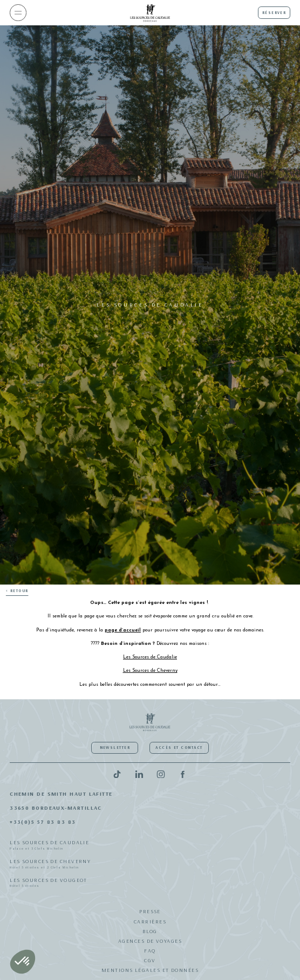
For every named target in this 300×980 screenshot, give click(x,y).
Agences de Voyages (150, 941)
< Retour (17, 591)
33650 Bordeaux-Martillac (56, 808)
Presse (150, 911)
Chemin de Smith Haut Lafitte (61, 794)
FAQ (150, 951)
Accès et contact (179, 748)
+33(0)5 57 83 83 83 (43, 822)
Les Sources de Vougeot (150, 884)
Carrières (150, 922)
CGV (150, 960)
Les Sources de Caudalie (150, 846)
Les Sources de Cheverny (150, 865)
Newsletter (115, 748)
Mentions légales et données (150, 970)
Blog (150, 931)
